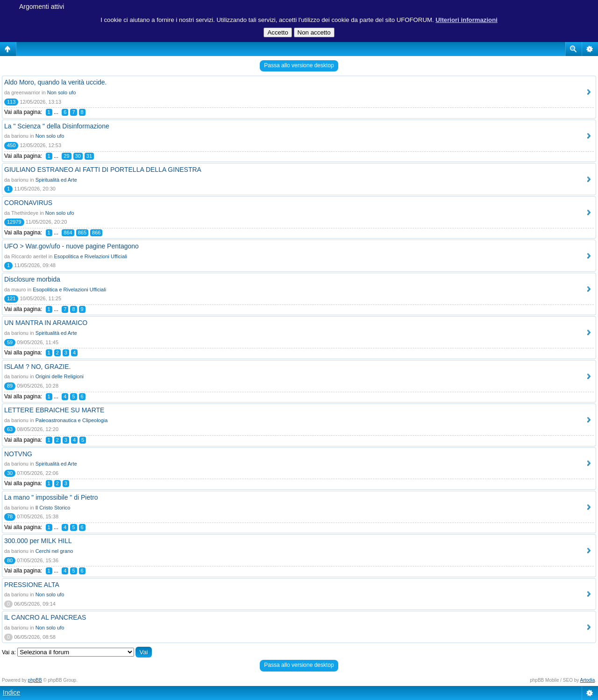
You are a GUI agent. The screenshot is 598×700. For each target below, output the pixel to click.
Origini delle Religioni (60, 376)
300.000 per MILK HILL (38, 541)
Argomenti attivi (42, 7)
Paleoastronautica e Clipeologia (72, 420)
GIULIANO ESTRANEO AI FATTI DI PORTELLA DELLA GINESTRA (103, 170)
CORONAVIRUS (28, 203)
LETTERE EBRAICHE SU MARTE (54, 410)
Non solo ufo (62, 92)
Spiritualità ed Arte (56, 180)
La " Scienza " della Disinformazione (57, 126)
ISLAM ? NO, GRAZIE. (37, 367)
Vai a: (9, 652)
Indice (11, 693)
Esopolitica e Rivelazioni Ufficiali (90, 256)
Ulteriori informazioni (466, 20)
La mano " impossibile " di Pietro (51, 497)
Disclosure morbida (32, 279)
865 (82, 233)
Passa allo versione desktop (299, 65)
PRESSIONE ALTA (32, 585)
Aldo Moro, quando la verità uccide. (55, 82)
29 (66, 156)
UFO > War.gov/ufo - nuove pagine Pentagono (71, 246)
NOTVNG (18, 454)
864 (68, 233)
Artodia (588, 680)
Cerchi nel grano (54, 551)
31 (89, 156)
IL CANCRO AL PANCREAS (45, 617)
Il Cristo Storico (53, 508)
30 (78, 156)
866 (96, 233)
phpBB (35, 680)
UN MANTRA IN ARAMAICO (46, 323)
